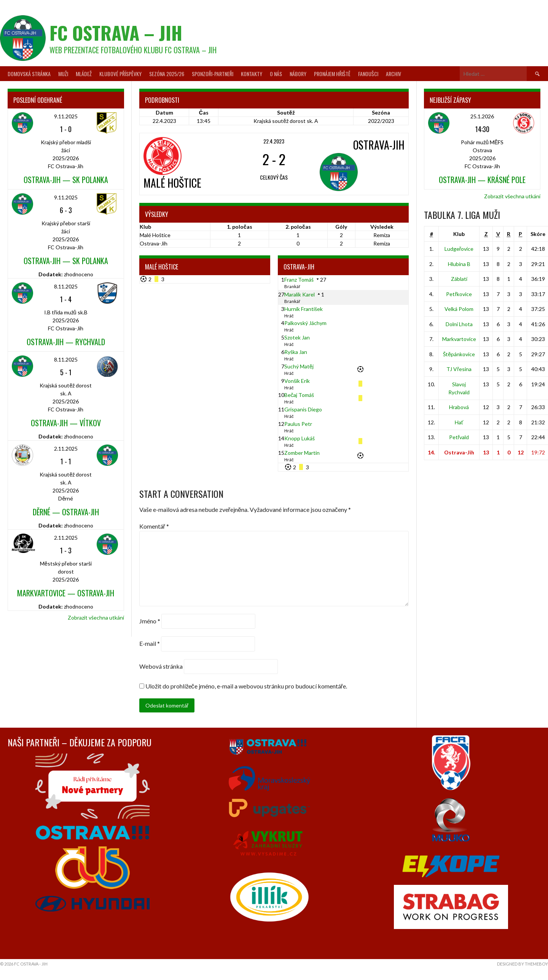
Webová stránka (161, 666)
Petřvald (459, 437)
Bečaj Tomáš (299, 395)
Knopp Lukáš (299, 438)
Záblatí (459, 279)
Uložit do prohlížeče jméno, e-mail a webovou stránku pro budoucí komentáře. (246, 686)
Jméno (150, 621)
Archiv (393, 74)
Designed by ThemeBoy (523, 964)
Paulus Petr (298, 424)
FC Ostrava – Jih (116, 33)
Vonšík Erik (297, 381)
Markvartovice (459, 339)
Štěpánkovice (459, 354)
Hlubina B (459, 264)
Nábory (298, 74)
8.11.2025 (66, 286)
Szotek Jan (297, 337)
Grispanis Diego (303, 409)
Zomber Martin (302, 453)
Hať (459, 422)
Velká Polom (459, 309)
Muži (63, 74)
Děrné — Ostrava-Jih (66, 512)
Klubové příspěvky (120, 74)
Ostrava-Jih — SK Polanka (66, 180)
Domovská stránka (29, 74)
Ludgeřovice (459, 249)
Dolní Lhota (459, 324)
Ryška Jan (296, 352)
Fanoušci (368, 74)
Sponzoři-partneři (213, 74)
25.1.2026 (482, 116)
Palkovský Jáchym (305, 323)
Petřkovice (459, 294)
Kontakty (252, 74)
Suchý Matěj (299, 366)
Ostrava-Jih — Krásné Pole (482, 180)
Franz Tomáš (299, 280)
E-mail (150, 644)
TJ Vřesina (459, 369)
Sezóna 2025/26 (167, 74)
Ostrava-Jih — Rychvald (66, 342)
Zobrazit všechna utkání (96, 617)
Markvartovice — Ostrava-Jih (66, 593)
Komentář (154, 526)
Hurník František (303, 309)
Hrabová (459, 407)
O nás (276, 74)
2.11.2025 (66, 449)
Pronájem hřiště (332, 74)
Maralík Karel (299, 294)
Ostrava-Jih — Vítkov (66, 423)
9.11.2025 (66, 116)
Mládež (84, 74)
